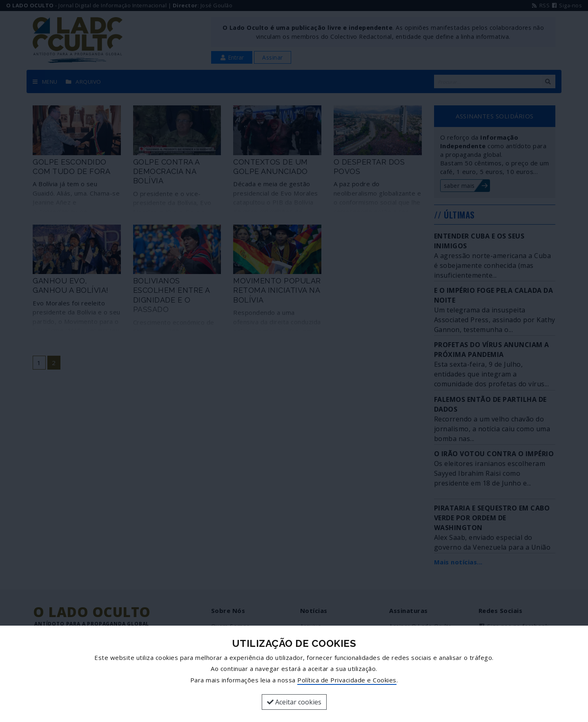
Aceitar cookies (294, 702)
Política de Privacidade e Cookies (347, 680)
